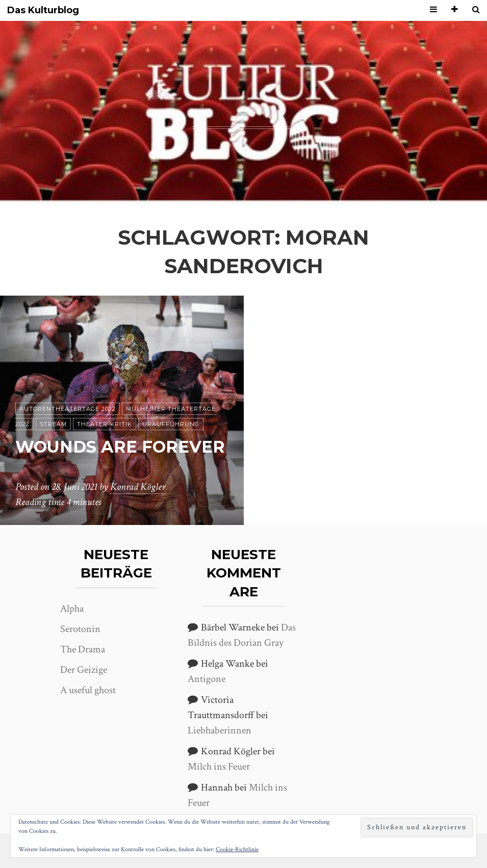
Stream (53, 424)
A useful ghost (88, 690)
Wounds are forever (120, 447)
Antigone (207, 679)
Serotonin (80, 629)
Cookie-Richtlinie (237, 849)
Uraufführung (171, 424)
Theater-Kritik (105, 424)
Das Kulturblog (43, 10)
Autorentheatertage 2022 (68, 409)
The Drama (83, 649)
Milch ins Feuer (219, 767)
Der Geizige (84, 670)
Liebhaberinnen (220, 730)
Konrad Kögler (138, 487)
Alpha (72, 609)
